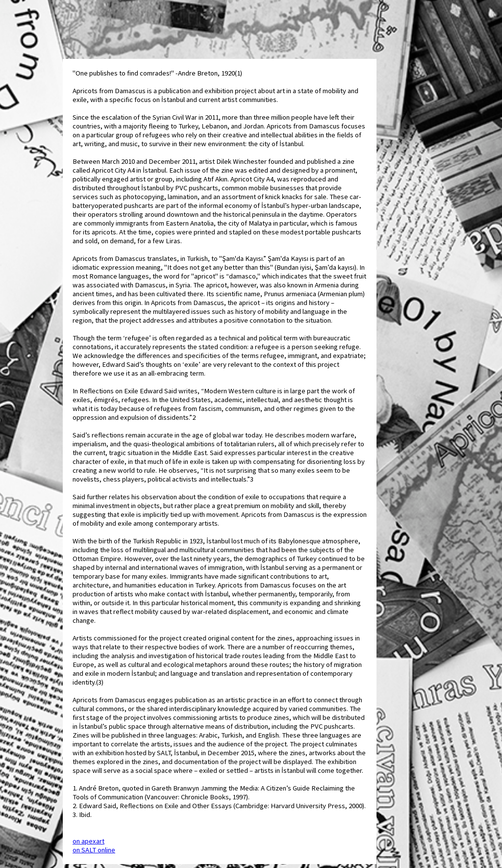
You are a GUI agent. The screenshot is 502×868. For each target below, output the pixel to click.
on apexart (88, 841)
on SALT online (94, 850)
